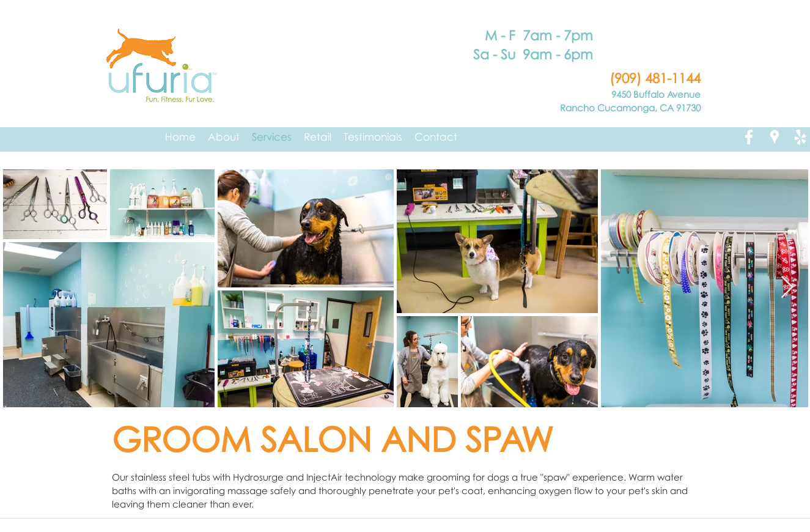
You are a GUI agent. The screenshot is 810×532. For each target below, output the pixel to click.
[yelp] (800, 137)
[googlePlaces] (775, 137)
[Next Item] (787, 288)
